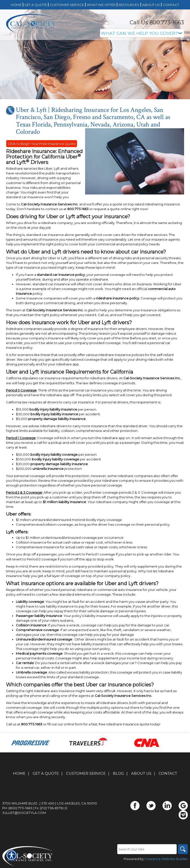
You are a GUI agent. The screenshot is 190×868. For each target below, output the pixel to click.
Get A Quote (46, 773)
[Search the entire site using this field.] (147, 849)
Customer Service (86, 773)
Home (19, 773)
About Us (141, 773)
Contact (168, 773)
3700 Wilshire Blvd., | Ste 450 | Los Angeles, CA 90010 (50, 803)
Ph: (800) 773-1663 (17, 808)
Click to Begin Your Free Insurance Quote (42, 144)
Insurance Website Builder (166, 859)
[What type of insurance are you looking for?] (142, 33)
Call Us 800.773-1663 (157, 22)
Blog (118, 773)
